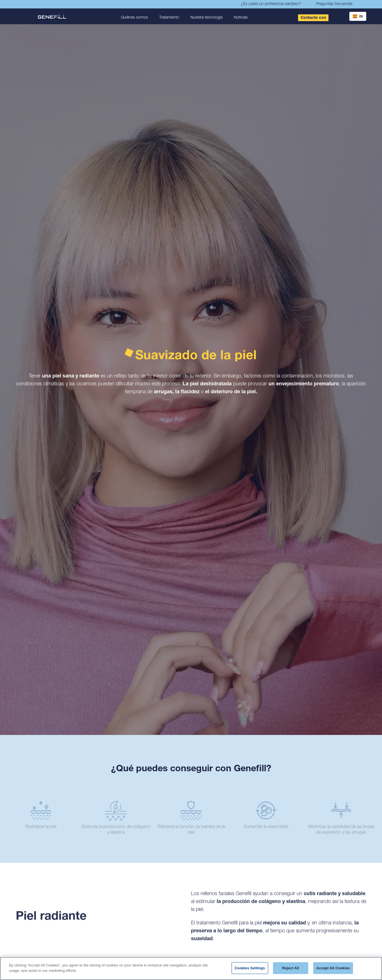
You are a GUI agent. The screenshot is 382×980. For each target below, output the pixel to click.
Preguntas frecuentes (334, 4)
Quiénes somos (134, 18)
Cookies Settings (250, 968)
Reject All (291, 968)
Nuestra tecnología (206, 18)
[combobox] (358, 16)
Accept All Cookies (333, 968)
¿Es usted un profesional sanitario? (271, 4)
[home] (54, 16)
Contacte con (313, 18)
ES (358, 16)
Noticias (241, 18)
